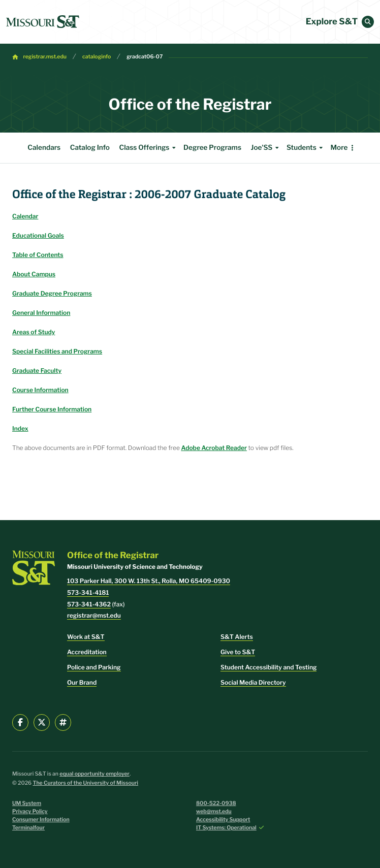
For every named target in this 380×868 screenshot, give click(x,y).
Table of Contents (38, 255)
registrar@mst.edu (94, 615)
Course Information (40, 390)
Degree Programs (212, 148)
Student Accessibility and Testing (268, 667)
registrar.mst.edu (45, 57)
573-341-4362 (89, 604)
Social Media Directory (253, 682)
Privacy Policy (30, 811)
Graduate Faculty (37, 371)
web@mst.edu (214, 811)
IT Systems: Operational (226, 828)
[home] (43, 22)
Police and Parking (94, 667)
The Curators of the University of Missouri (85, 783)
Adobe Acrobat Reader (214, 448)
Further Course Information (52, 409)
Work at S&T (86, 637)
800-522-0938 (216, 803)
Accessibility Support (223, 819)
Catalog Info (90, 148)
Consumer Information (41, 819)
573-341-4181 (88, 592)
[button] (368, 22)
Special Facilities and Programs (57, 351)
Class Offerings (149, 148)
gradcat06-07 (145, 57)
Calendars (44, 148)
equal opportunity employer (94, 774)
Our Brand (82, 682)
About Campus (34, 274)
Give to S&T (238, 652)
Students (306, 148)
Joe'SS (266, 148)
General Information (41, 313)
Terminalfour (28, 828)
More (339, 148)
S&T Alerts (237, 637)
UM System (27, 803)
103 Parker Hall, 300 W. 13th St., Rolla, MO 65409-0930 (149, 581)
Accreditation (87, 652)
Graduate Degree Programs (52, 293)
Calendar (25, 216)
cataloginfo (97, 57)
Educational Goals (38, 235)
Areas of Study (34, 332)
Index (20, 428)
